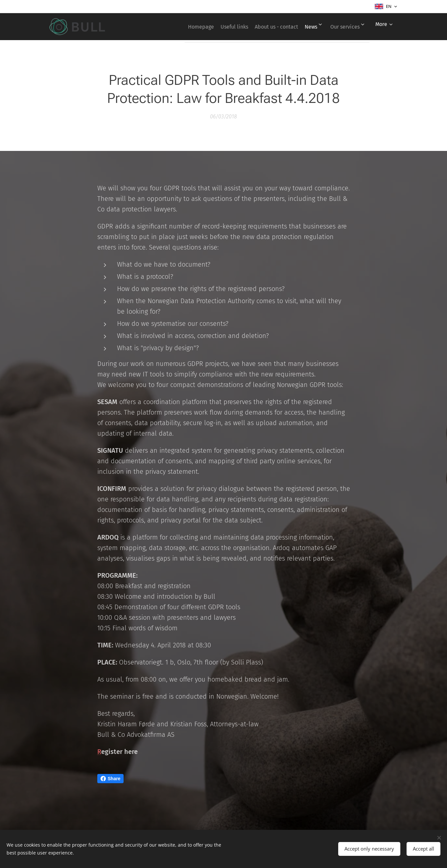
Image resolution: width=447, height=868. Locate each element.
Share (111, 779)
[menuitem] (181, 27)
